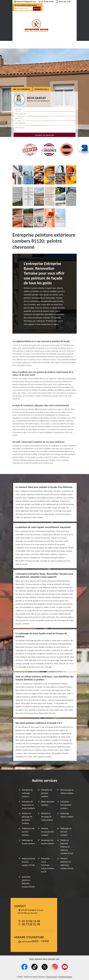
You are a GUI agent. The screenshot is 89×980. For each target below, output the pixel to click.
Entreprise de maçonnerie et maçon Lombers (28, 805)
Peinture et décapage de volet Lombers (47, 817)
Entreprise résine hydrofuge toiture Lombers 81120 (48, 865)
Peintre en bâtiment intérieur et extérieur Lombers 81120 (67, 847)
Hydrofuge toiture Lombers (67, 815)
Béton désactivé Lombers (48, 803)
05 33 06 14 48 (46, 2)
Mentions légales (65, 977)
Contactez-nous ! (42, 89)
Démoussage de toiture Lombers (67, 791)
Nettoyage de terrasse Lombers (66, 832)
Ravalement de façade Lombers (48, 842)
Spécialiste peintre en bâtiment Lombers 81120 (28, 882)
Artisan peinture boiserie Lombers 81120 (29, 862)
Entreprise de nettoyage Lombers (27, 793)
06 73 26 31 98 (63, 2)
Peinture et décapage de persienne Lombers (27, 818)
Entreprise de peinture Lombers (47, 793)
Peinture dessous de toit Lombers (47, 832)
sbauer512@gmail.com (25, 2)
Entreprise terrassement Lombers (66, 805)
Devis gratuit (52, 977)
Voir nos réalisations (22, 89)
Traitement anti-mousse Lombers (28, 832)
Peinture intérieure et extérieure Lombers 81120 (67, 863)
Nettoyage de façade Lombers (28, 842)
